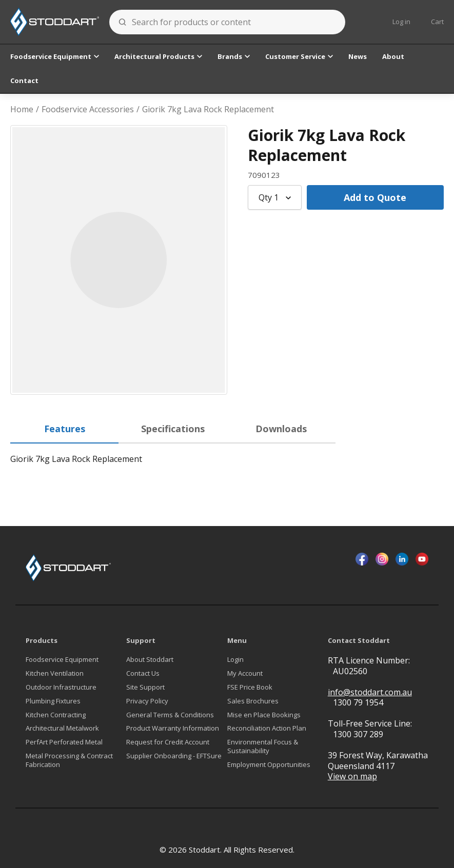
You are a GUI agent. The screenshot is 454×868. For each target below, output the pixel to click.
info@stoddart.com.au (370, 692)
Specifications (173, 429)
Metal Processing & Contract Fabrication (69, 760)
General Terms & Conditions (170, 715)
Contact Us (143, 673)
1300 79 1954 (358, 702)
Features (65, 429)
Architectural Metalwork (62, 728)
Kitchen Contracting (56, 715)
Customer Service (299, 56)
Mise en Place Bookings (264, 715)
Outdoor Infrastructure (61, 687)
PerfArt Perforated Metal (64, 742)
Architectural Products (158, 56)
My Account (245, 673)
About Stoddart (150, 660)
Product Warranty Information (173, 728)
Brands (234, 56)
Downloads (281, 429)
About (393, 56)
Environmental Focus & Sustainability (263, 746)
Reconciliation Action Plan (267, 728)
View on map (352, 776)
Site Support (145, 687)
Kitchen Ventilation (55, 673)
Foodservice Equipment (55, 56)
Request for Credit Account (168, 742)
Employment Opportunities (269, 765)
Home (22, 109)
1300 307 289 (358, 734)
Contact (24, 80)
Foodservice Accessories (88, 109)
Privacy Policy (147, 701)
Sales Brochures (253, 701)
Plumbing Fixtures (53, 701)
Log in (401, 22)
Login (235, 660)
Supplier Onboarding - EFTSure (174, 756)
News (358, 56)
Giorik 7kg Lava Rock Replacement (208, 109)
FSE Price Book (250, 687)
